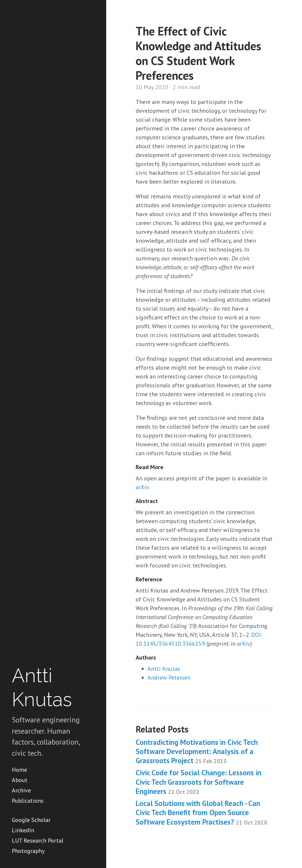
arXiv (142, 487)
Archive (21, 790)
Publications (28, 801)
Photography (28, 851)
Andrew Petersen (169, 678)
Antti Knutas (164, 669)
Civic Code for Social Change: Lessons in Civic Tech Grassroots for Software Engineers (198, 782)
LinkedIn (23, 830)
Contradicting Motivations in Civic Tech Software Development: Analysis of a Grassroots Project (197, 752)
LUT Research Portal (38, 841)
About (20, 780)
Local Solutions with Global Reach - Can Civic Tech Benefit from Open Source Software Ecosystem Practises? (201, 813)
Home (19, 770)
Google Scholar (31, 820)
